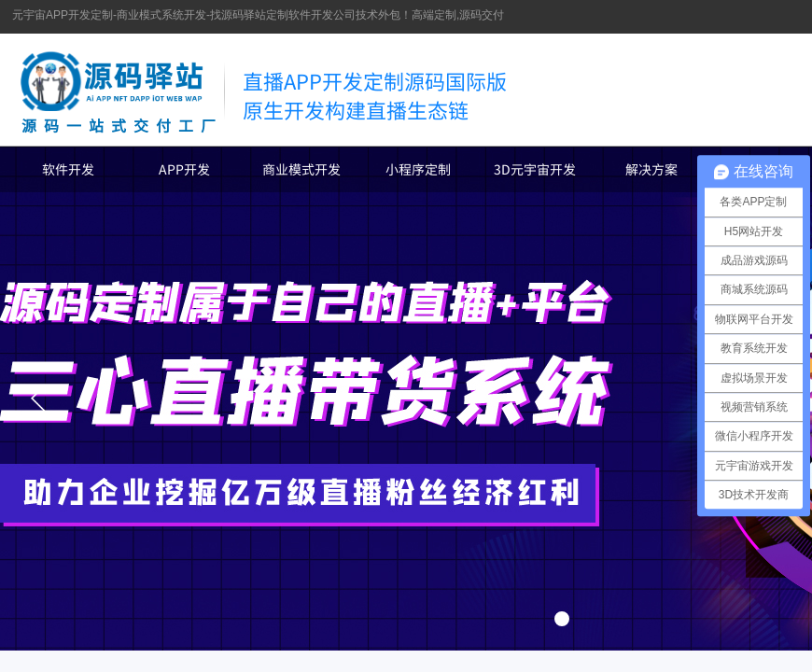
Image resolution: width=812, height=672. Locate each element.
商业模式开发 (301, 169)
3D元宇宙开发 (535, 169)
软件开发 (68, 169)
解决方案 (651, 169)
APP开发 (184, 169)
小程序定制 (418, 169)
